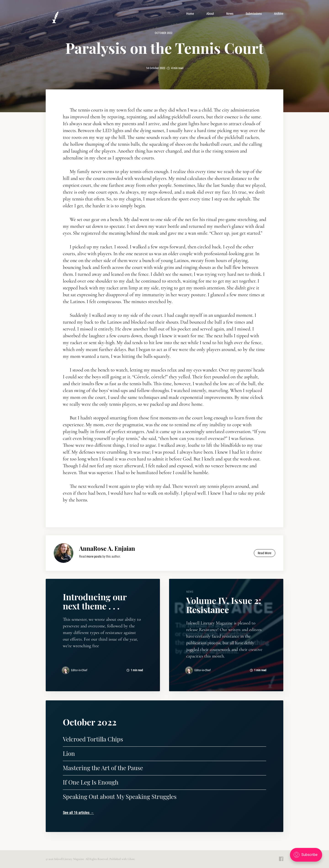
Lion (69, 753)
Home (190, 14)
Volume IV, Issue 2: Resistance (224, 605)
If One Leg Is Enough (91, 782)
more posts (94, 556)
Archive (279, 14)
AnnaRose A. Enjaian (107, 548)
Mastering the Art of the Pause (103, 768)
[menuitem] (190, 14)
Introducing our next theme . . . (95, 601)
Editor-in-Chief (79, 670)
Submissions (254, 14)
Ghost (131, 859)
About (210, 14)
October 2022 (163, 33)
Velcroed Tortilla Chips (93, 739)
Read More (265, 553)
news (190, 592)
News (230, 14)
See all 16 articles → (78, 813)
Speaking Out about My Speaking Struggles (120, 797)
